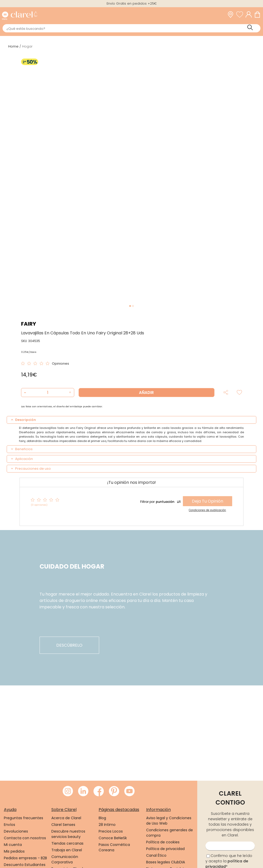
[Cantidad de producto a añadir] (48, 393)
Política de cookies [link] (163, 842)
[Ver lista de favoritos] (241, 15)
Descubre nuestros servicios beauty (68, 834)
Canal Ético (156, 855)
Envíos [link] (10, 825)
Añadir (146, 393)
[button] (69, 393)
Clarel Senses (63, 825)
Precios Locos (111, 831)
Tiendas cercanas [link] (67, 843)
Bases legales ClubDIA (166, 862)
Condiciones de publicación (207, 510)
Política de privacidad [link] (165, 849)
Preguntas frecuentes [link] (24, 818)
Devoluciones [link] (16, 831)
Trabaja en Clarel (67, 850)
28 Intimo (107, 825)
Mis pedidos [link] (14, 851)
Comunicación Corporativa (65, 859)
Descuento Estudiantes (25, 865)
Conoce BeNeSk (113, 838)
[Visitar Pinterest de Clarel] (114, 791)
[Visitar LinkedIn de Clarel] (83, 791)
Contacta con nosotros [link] (25, 838)
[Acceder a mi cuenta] (250, 15)
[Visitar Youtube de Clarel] (129, 791)
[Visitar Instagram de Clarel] (68, 791)
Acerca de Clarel (66, 818)
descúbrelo (69, 645)
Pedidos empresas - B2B (25, 858)
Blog (102, 818)
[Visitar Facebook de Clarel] (99, 791)
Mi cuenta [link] (13, 845)
